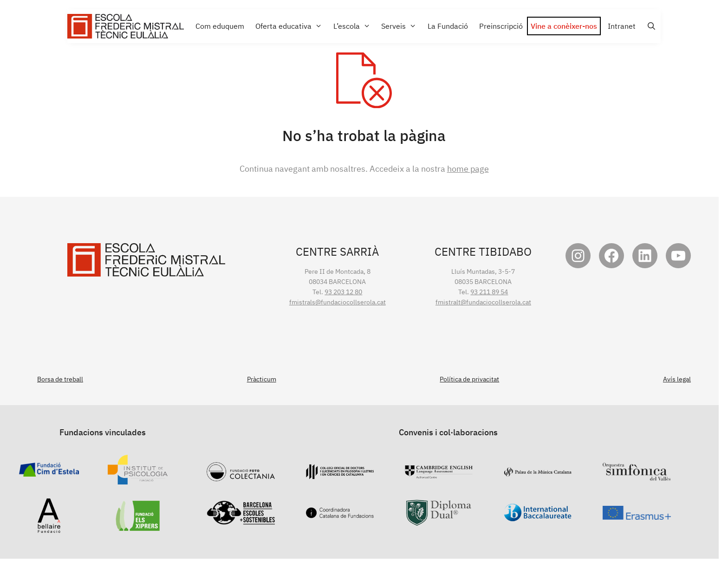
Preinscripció (501, 26)
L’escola (354, 26)
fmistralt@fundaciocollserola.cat (483, 302)
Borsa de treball (60, 379)
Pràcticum (262, 379)
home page (468, 169)
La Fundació (448, 26)
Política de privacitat (469, 379)
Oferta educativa (291, 26)
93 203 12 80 (343, 292)
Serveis (401, 26)
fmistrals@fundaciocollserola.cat (338, 302)
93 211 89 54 (489, 292)
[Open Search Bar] (650, 26)
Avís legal (677, 379)
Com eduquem (220, 26)
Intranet (622, 26)
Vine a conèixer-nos (564, 26)
